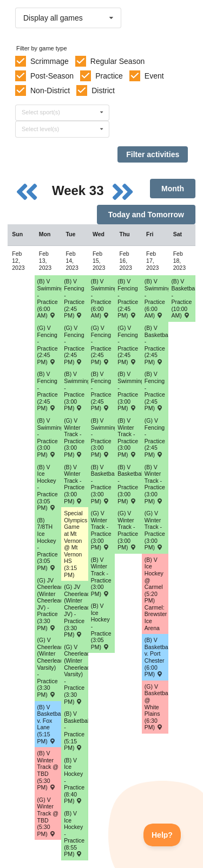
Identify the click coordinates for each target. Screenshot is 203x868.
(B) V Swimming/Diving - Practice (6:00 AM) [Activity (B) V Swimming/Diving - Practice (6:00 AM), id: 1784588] (157, 298)
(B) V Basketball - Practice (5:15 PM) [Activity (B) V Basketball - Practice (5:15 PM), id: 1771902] (76, 731)
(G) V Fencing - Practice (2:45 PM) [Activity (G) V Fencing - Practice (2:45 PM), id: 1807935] (74, 345)
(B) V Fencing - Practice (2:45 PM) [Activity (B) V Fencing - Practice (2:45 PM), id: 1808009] (74, 298)
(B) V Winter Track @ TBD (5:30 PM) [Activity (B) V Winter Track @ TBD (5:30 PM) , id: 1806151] (48, 770)
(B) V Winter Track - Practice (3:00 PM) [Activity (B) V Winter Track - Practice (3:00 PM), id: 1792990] (101, 577)
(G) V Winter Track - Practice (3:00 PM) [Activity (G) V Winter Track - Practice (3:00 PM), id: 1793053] (128, 530)
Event (154, 76)
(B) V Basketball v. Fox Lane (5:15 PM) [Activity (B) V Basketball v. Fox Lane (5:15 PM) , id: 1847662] (50, 724)
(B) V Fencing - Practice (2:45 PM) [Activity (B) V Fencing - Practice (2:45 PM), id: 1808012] (155, 391)
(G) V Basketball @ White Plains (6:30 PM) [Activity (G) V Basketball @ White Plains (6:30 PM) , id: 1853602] (157, 707)
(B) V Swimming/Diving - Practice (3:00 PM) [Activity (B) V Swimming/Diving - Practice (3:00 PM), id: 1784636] (130, 391)
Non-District (50, 90)
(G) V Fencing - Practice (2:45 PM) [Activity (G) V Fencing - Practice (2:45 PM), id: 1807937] (128, 345)
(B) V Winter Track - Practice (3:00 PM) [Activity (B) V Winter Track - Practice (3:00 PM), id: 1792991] (128, 438)
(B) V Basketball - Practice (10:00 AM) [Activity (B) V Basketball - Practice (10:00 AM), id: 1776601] (183, 298)
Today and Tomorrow (146, 215)
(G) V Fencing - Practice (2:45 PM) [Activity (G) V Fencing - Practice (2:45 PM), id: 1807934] (48, 345)
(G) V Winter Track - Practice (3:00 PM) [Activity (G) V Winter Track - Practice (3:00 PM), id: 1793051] (74, 438)
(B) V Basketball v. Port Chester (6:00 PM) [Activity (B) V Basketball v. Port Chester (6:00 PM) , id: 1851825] (157, 657)
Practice (109, 76)
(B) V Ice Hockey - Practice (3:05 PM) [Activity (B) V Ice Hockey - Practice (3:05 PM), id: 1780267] (101, 626)
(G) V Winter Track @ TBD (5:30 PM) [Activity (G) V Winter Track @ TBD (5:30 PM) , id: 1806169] (48, 817)
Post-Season (52, 76)
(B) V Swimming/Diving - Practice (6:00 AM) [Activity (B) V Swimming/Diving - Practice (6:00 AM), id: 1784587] (103, 298)
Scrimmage (50, 61)
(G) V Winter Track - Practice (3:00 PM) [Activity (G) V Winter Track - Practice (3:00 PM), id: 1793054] (155, 530)
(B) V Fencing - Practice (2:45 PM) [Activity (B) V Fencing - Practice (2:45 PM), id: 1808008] (48, 391)
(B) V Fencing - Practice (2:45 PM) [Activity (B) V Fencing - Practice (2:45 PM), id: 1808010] (101, 391)
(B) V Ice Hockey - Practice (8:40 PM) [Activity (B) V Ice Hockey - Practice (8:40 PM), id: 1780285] (74, 781)
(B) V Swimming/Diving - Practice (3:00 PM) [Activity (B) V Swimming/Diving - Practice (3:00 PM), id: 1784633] (50, 438)
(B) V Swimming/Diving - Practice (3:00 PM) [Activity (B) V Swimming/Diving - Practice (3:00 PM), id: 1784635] (103, 438)
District (103, 90)
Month (173, 189)
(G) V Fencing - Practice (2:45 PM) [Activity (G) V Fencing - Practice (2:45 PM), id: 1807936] (101, 345)
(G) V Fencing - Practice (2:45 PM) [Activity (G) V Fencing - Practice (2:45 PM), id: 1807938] (155, 438)
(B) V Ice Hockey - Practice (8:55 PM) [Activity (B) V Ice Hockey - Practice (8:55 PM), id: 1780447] (74, 834)
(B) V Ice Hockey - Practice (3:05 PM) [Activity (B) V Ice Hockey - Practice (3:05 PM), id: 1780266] (48, 488)
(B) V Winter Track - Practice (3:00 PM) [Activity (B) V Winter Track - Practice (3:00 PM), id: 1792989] (74, 484)
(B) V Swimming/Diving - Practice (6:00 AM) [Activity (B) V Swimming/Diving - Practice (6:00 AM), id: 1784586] (50, 298)
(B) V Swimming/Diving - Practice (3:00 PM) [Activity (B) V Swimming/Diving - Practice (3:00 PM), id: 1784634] (76, 391)
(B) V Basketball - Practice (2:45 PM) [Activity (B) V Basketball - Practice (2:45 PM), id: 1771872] (157, 345)
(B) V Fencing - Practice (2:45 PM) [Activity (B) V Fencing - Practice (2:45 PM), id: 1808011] (128, 298)
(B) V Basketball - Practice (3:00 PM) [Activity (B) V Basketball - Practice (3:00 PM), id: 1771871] (103, 484)
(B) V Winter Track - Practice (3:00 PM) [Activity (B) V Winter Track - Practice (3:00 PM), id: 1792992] (155, 484)
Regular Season (117, 61)
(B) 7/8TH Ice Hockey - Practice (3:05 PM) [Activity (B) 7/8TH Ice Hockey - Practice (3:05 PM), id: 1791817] (48, 544)
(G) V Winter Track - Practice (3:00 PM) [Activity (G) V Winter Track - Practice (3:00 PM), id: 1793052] (101, 530)
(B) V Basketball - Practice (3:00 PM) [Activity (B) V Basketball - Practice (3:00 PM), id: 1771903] (130, 484)
